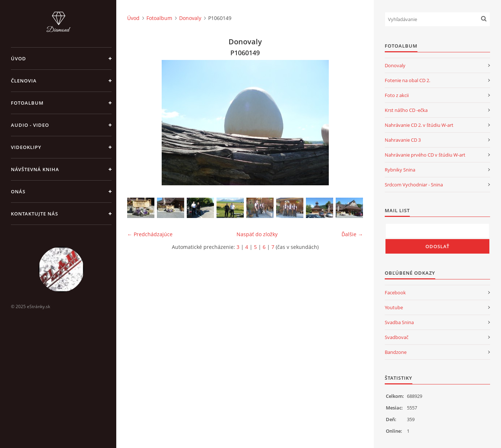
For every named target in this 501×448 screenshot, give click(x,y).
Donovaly (190, 18)
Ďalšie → (352, 234)
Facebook (395, 292)
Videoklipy (26, 147)
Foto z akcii (397, 95)
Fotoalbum (27, 103)
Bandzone (396, 352)
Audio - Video (30, 125)
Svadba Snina (399, 322)
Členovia (24, 81)
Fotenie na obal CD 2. (407, 80)
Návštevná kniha (35, 169)
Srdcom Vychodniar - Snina (414, 185)
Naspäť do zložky (257, 234)
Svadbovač (397, 337)
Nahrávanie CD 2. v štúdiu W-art (419, 125)
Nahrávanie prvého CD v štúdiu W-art (425, 155)
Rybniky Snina (400, 170)
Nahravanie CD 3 (403, 140)
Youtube (394, 307)
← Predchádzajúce (150, 234)
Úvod (19, 58)
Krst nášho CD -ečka (406, 110)
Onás (18, 191)
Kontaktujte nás (35, 214)
